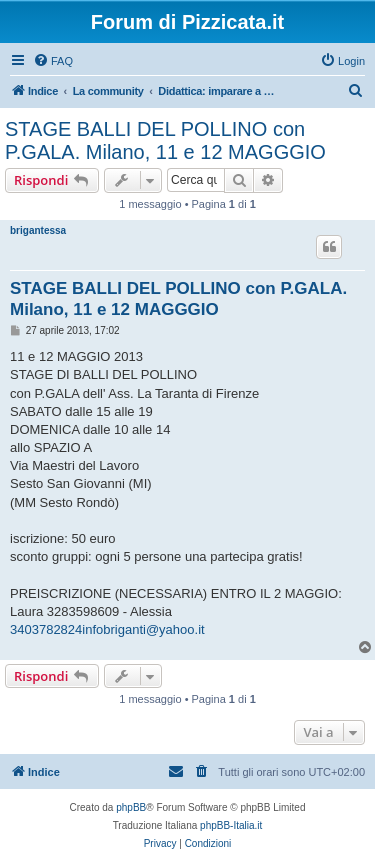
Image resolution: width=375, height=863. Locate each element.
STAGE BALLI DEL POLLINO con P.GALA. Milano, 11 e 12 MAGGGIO (165, 140)
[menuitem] (53, 61)
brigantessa (38, 230)
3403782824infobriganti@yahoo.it (107, 629)
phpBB (131, 807)
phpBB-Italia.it (231, 825)
